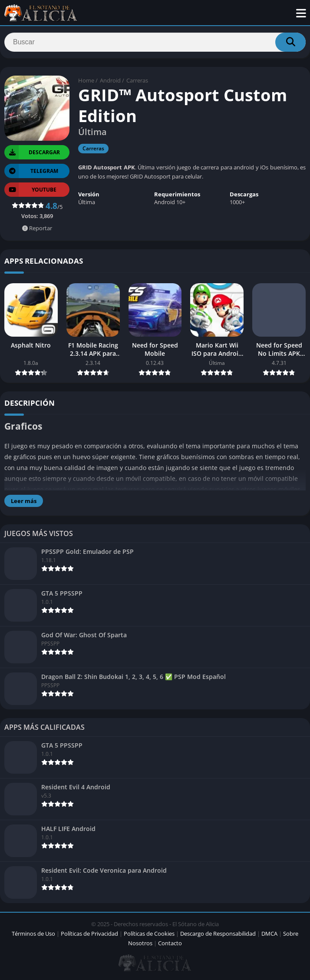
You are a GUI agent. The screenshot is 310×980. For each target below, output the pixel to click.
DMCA (269, 934)
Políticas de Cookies (149, 934)
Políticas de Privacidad (89, 934)
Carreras (137, 80)
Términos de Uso (33, 934)
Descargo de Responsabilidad (218, 934)
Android (110, 80)
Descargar (32, 152)
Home (86, 80)
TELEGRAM (31, 171)
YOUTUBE (30, 190)
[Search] (155, 42)
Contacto (170, 943)
